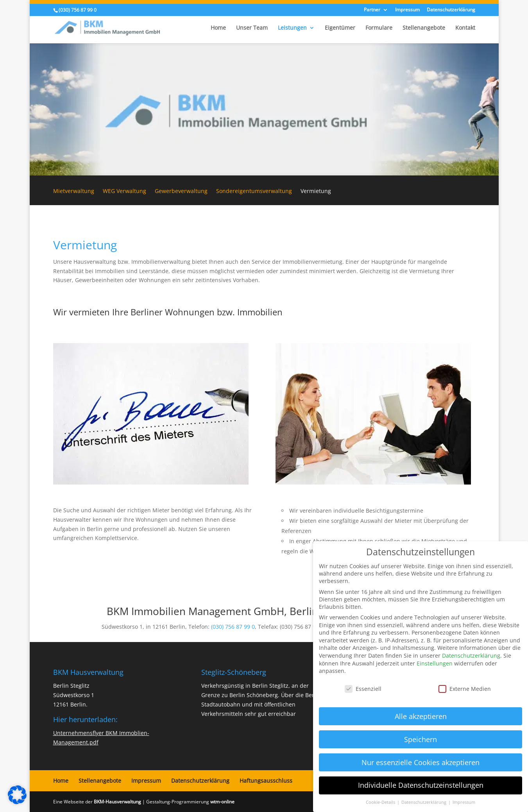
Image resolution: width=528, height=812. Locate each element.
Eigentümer (340, 28)
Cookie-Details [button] (381, 802)
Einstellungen (435, 663)
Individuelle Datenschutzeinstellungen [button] (421, 785)
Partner (372, 10)
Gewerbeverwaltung (181, 191)
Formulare (379, 28)
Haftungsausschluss (266, 781)
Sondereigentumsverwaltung (254, 191)
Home (218, 28)
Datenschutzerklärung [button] (424, 802)
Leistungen (292, 28)
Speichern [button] (421, 739)
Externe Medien (465, 689)
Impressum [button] (464, 802)
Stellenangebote (424, 28)
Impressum (407, 10)
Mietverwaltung (74, 191)
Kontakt (465, 28)
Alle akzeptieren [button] (421, 716)
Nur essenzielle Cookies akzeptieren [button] (421, 762)
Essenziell (363, 689)
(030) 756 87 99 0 (233, 627)
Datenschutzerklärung (451, 10)
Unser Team (252, 28)
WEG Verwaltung (124, 191)
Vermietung (316, 191)
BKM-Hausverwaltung (117, 802)
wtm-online (222, 802)
